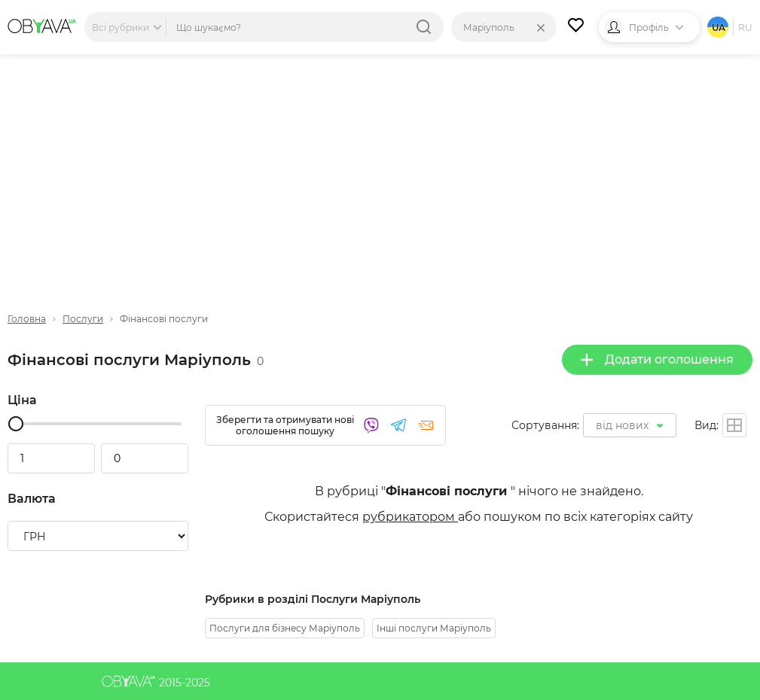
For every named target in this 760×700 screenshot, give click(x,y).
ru (745, 27)
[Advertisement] (380, 171)
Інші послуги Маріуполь (434, 628)
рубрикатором (410, 517)
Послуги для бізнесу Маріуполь (285, 628)
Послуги (83, 319)
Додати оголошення (657, 359)
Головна (27, 319)
